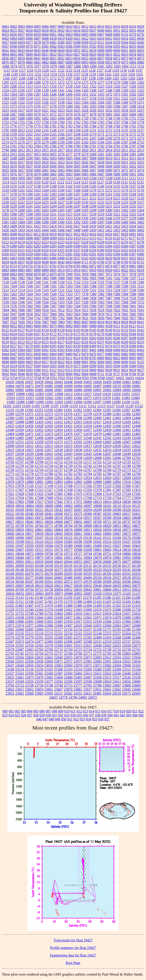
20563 (59, 582)
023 (5, 715)
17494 (97, 494)
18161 (10, 510)
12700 (127, 458)
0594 (109, 46)
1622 (53, 110)
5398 (109, 222)
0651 (77, 50)
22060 (107, 626)
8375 (117, 346)
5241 (29, 206)
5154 (109, 186)
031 (55, 715)
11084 (135, 398)
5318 (93, 214)
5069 (109, 170)
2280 (53, 142)
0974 (117, 62)
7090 (77, 278)
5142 (69, 186)
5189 (93, 194)
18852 (29, 530)
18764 (39, 526)
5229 (77, 202)
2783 (29, 146)
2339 (61, 142)
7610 (45, 310)
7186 (93, 286)
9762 (62, 378)
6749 (125, 262)
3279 (85, 154)
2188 (61, 138)
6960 (6, 274)
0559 (117, 42)
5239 (13, 206)
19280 (68, 542)
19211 (29, 542)
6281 (21, 246)
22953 (20, 662)
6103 (77, 238)
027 (30, 715)
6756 (37, 266)
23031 (127, 662)
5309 (37, 214)
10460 (117, 382)
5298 (93, 210)
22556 (29, 646)
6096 (30, 238)
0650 (69, 50)
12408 (20, 422)
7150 (61, 282)
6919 (101, 270)
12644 (78, 454)
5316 (77, 214)
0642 (13, 50)
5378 (133, 218)
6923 (133, 270)
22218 (39, 634)
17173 (78, 486)
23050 (29, 665)
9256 (21, 366)
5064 (69, 170)
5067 (93, 170)
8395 (77, 350)
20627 (68, 586)
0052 (125, 31)
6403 (13, 258)
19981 (117, 558)
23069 (68, 665)
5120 (45, 182)
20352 (127, 574)
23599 (88, 681)
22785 (107, 654)
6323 (29, 250)
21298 (136, 598)
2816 (53, 150)
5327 (21, 218)
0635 (133, 46)
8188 (6, 338)
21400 (87, 602)
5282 (37, 210)
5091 (133, 174)
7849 (117, 318)
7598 (109, 306)
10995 (127, 390)
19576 (59, 550)
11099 (116, 402)
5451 (101, 230)
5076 (13, 174)
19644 (20, 554)
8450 (21, 354)
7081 (13, 278)
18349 (39, 514)
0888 (69, 62)
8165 (21, 334)
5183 (53, 194)
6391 (93, 254)
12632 (97, 450)
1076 (30, 66)
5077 (21, 174)
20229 (117, 570)
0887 (61, 62)
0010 (69, 27)
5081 (53, 174)
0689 (109, 50)
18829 (10, 530)
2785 (45, 146)
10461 (127, 382)
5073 (133, 170)
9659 (61, 374)
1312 (21, 86)
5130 (116, 182)
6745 (93, 262)
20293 (68, 574)
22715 (59, 650)
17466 (68, 494)
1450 (77, 94)
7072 (109, 274)
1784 (77, 126)
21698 (127, 610)
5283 (45, 210)
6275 (117, 242)
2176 (141, 134)
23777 (78, 685)
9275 (77, 366)
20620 (49, 586)
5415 (61, 226)
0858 (109, 58)
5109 (117, 178)
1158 (85, 74)
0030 (45, 31)
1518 (93, 98)
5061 (45, 170)
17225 (107, 486)
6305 (117, 246)
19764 (117, 554)
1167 (14, 78)
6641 (53, 262)
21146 (39, 598)
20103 (29, 566)
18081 (59, 506)
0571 (37, 46)
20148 (20, 570)
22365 (68, 638)
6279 (6, 246)
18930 (107, 530)
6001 (133, 230)
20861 (97, 590)
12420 (126, 422)
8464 (53, 354)
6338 (85, 250)
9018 (53, 362)
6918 (93, 270)
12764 (78, 470)
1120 (45, 70)
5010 (109, 158)
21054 (107, 594)
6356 (6, 254)
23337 (10, 673)
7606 (21, 310)
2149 (77, 130)
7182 (61, 286)
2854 (109, 150)
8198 (61, 338)
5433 (21, 230)
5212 (93, 198)
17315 (39, 490)
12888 (97, 482)
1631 (101, 110)
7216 (37, 290)
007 (48, 711)
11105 (36, 406)
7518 (133, 298)
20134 (97, 566)
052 (76, 719)
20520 (97, 578)
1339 (45, 90)
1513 (53, 98)
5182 (45, 194)
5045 (77, 166)
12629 (68, 450)
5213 (101, 198)
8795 (93, 358)
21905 (59, 622)
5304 (141, 210)
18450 (10, 518)
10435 (10, 382)
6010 (21, 234)
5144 (85, 186)
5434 (29, 230)
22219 (49, 634)
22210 (20, 634)
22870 (78, 658)
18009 (88, 502)
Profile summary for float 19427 (73, 948)
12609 (10, 446)
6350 (109, 250)
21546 (29, 610)
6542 (85, 258)
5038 (37, 166)
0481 (53, 42)
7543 (13, 302)
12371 (29, 414)
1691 (37, 118)
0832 (117, 54)
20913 (127, 590)
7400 (141, 294)
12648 (117, 454)
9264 (45, 366)
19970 (97, 558)
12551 (20, 442)
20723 (39, 590)
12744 (97, 466)
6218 (13, 242)
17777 (127, 498)
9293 (109, 366)
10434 (139, 378)
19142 (97, 538)
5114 (6, 182)
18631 (20, 522)
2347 (125, 142)
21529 (10, 610)
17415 (136, 490)
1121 (53, 70)
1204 (140, 78)
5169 (85, 190)
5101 (53, 178)
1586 (117, 106)
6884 (13, 270)
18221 (39, 510)
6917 (85, 270)
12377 (78, 414)
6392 (101, 254)
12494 (49, 438)
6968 (29, 274)
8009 (93, 322)
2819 (77, 150)
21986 (49, 626)
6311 (21, 250)
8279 (29, 346)
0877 (13, 62)
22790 (117, 654)
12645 (88, 454)
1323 (101, 86)
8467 (61, 354)
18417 (127, 514)
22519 (107, 642)
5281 (29, 210)
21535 (20, 610)
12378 (88, 414)
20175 (59, 570)
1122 (61, 70)
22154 (78, 630)
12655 (49, 458)
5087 (101, 174)
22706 (49, 650)
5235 (125, 202)
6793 (61, 266)
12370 (20, 414)
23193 (68, 669)
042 (123, 715)
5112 (133, 178)
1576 (37, 106)
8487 (13, 358)
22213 (29, 634)
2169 (85, 134)
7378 (85, 294)
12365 (107, 410)
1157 (77, 74)
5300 (109, 210)
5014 (140, 158)
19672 (29, 554)
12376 (68, 414)
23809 (136, 685)
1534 (29, 102)
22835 (39, 658)
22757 (59, 654)
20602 (136, 582)
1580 (69, 106)
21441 (136, 602)
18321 (136, 510)
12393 (59, 418)
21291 (116, 598)
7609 (37, 310)
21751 (10, 614)
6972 (45, 274)
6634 (6, 262)
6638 (29, 262)
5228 (69, 202)
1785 (85, 126)
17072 (10, 486)
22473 (20, 642)
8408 (109, 350)
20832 (68, 590)
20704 (29, 590)
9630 (109, 370)
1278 (109, 82)
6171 (124, 238)
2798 (141, 146)
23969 (29, 693)
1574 (21, 106)
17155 (59, 486)
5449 (85, 230)
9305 (29, 370)
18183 (29, 510)
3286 (141, 154)
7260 (141, 290)
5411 (29, 226)
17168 (68, 486)
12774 (136, 470)
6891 (53, 270)
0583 (61, 46)
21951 (117, 622)
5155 (117, 186)
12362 (78, 410)
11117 (110, 406)
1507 (13, 98)
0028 (29, 31)
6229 (93, 242)
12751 (20, 470)
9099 (125, 362)
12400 (97, 418)
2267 (93, 138)
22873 (88, 658)
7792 (61, 318)
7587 (53, 306)
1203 (132, 78)
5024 (69, 162)
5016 (13, 162)
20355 (136, 574)
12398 (88, 418)
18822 (127, 526)
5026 (85, 162)
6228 (85, 242)
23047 (10, 665)
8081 (61, 326)
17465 (59, 494)
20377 (29, 578)
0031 (53, 31)
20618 (29, 586)
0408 (45, 38)
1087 (69, 66)
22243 (88, 634)
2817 (61, 150)
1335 (13, 90)
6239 (101, 242)
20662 (127, 586)
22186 (126, 630)
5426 (6, 230)
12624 (20, 450)
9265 (53, 366)
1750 (125, 118)
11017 (88, 394)
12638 (20, 454)
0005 (37, 27)
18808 (88, 526)
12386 (29, 418)
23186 (59, 669)
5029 (109, 162)
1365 (21, 94)
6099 (53, 238)
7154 (93, 282)
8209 (141, 338)
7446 (85, 298)
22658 (127, 646)
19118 (58, 538)
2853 (101, 150)
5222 (21, 202)
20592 (117, 582)
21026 (97, 594)
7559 (93, 302)
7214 (21, 290)
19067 (117, 534)
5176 (141, 190)
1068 (6, 66)
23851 (20, 689)
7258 (133, 290)
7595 (85, 306)
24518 (117, 693)
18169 (20, 510)
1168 (22, 78)
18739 (136, 522)
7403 (6, 298)
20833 (78, 590)
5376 (117, 218)
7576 (13, 306)
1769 (133, 122)
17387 (117, 490)
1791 (133, 126)
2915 (13, 154)
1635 (133, 110)
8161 (133, 330)
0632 (125, 46)
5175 (133, 190)
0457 (6, 42)
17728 (107, 498)
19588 (78, 550)
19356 (29, 546)
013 (85, 711)
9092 (93, 362)
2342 (85, 142)
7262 (13, 294)
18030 (127, 502)
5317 (85, 214)
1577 (45, 106)
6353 (125, 250)
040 (110, 715)
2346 (117, 142)
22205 (10, 634)
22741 (136, 650)
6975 (53, 274)
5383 (13, 222)
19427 (117, 546)
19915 (68, 558)
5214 (109, 198)
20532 (136, 578)
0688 (101, 50)
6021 (69, 234)
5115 (13, 182)
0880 (29, 62)
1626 (85, 110)
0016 (117, 27)
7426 (61, 298)
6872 (93, 266)
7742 (37, 318)
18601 (127, 518)
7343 (37, 294)
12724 (117, 462)
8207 (125, 338)
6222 (37, 242)
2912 (133, 150)
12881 (39, 482)
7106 (125, 278)
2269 (109, 138)
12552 (29, 442)
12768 (97, 470)
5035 (13, 166)
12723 (107, 462)
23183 (49, 669)
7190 (125, 286)
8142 (69, 330)
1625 (77, 110)
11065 (68, 398)
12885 (78, 482)
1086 (61, 66)
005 (36, 711)
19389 (68, 546)
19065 (97, 534)
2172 (109, 134)
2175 (133, 134)
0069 (117, 35)
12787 (117, 474)
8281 (37, 346)
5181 (37, 194)
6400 (141, 254)
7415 (37, 298)
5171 (101, 190)
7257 (125, 290)
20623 (59, 586)
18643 (29, 522)
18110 (117, 506)
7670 (101, 314)
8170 (45, 334)
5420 (101, 226)
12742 (88, 466)
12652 (20, 458)
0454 (125, 38)
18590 (107, 518)
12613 (49, 446)
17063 (136, 482)
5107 (101, 178)
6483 (29, 258)
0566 (140, 42)
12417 (97, 422)
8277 (21, 346)
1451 (85, 94)
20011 (29, 562)
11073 (87, 398)
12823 (78, 478)
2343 (93, 142)
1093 (117, 66)
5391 (69, 222)
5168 (77, 190)
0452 (109, 38)
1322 (93, 86)
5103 (69, 178)
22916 (117, 658)
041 (116, 715)
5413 (45, 226)
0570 (29, 46)
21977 (29, 626)
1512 (45, 98)
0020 (140, 27)
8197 (53, 338)
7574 (6, 306)
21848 (59, 618)
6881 (133, 266)
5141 (61, 186)
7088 (61, 278)
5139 (45, 186)
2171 (101, 134)
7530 (141, 298)
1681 (109, 114)
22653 (117, 646)
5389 (53, 222)
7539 (6, 302)
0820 (37, 54)
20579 (88, 582)
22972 (68, 662)
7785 (53, 318)
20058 (97, 562)
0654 (93, 50)
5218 (140, 198)
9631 (117, 370)
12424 (20, 426)
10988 (68, 390)
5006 (77, 158)
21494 (88, 606)
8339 (77, 346)
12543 (117, 438)
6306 (125, 246)
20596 (127, 582)
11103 (17, 406)
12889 (107, 482)
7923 (13, 322)
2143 (29, 130)
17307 (20, 490)
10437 (29, 382)
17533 (117, 494)
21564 (39, 610)
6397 (133, 254)
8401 (93, 350)
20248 (10, 574)
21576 (49, 610)
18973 (127, 530)
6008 (13, 234)
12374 (59, 414)
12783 (78, 474)
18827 (136, 526)
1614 (141, 106)
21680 (117, 610)
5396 (93, 222)
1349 (117, 90)
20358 (10, 578)
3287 (6, 158)
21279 (87, 598)
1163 (124, 74)
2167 (69, 134)
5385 (29, 222)
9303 (13, 370)
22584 (59, 646)
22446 (136, 638)
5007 (85, 158)
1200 (108, 78)
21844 (39, 618)
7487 (109, 298)
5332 (61, 218)
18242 (59, 510)
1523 (133, 98)
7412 (29, 298)
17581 (29, 498)
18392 (107, 514)
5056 (13, 170)
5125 (85, 182)
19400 (78, 546)
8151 (117, 330)
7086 (53, 278)
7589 (61, 306)
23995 (49, 693)
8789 (85, 358)
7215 (29, 290)
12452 (39, 430)
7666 (85, 314)
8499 (45, 358)
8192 (21, 338)
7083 (29, 278)
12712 (58, 462)
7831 (85, 318)
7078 (133, 274)
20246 (136, 570)
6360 (37, 254)
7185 (85, 286)
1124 (77, 70)
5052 (133, 166)
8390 (37, 350)
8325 (69, 346)
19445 (10, 550)
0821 (45, 54)
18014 (107, 502)
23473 (29, 677)
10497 (97, 386)
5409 (13, 226)
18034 (136, 502)
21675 (107, 610)
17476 (88, 494)
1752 (141, 118)
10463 (136, 382)
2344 (101, 142)
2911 (125, 150)
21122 (10, 598)
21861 (78, 618)
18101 (107, 506)
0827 (77, 54)
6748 (117, 262)
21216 (58, 598)
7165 (21, 286)
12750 (10, 470)
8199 (69, 338)
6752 (6, 266)
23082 (107, 665)
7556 (69, 302)
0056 (13, 35)
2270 (117, 138)
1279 (117, 82)
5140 (53, 186)
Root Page (73, 963)
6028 (125, 234)
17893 (20, 502)
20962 (39, 594)
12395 (68, 418)
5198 (21, 198)
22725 (97, 650)
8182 (117, 334)
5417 (77, 226)
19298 (87, 542)
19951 (78, 558)
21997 (68, 626)
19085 (10, 538)
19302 (97, 542)
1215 (13, 82)
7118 (5, 282)
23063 (59, 665)
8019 (109, 322)
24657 (54, 697)
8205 (109, 338)
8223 (77, 342)
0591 (85, 46)
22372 (78, 638)
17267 (136, 486)
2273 (141, 138)
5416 (69, 226)
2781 (13, 146)
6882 (141, 266)
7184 (77, 286)
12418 (107, 422)
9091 (85, 362)
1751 (133, 118)
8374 (109, 346)
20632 (88, 586)
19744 (88, 554)
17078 (20, 486)
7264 (29, 294)
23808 (127, 685)
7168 (45, 286)
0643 (21, 50)
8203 (93, 338)
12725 (126, 462)
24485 (97, 693)
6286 (61, 246)
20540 (20, 582)
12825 (97, 478)
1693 (53, 118)
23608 (97, 681)
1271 (53, 82)
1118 (30, 70)
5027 (93, 162)
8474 (85, 354)
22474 (29, 642)
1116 (14, 70)
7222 (69, 290)
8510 (61, 358)
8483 (133, 354)
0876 (6, 62)
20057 (87, 562)
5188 (85, 194)
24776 (63, 697)
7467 (101, 298)
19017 (29, 534)
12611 (29, 446)
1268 (37, 82)
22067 (127, 626)
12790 (136, 474)
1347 (101, 90)
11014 (78, 394)
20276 (49, 574)
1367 (37, 94)
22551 (136, 642)
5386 (37, 222)
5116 (21, 182)
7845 (109, 318)
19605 (107, 550)
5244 (53, 206)
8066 (37, 326)
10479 (39, 386)
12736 (59, 466)
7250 (85, 290)
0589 (77, 46)
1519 (101, 98)
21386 (78, 602)
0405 (21, 38)
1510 (29, 98)
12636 (136, 450)
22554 (10, 646)
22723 (78, 650)
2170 (93, 134)
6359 (29, 254)
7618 (93, 310)
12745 (107, 466)
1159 (92, 74)
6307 (133, 246)
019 (122, 711)
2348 (133, 142)
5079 (37, 174)
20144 (10, 570)
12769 (107, 470)
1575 (29, 106)
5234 (117, 202)
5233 (109, 202)
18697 (88, 522)
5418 (85, 226)
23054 (39, 665)
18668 (59, 522)
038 (98, 715)
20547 (29, 582)
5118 (29, 182)
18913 (88, 530)
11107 (55, 406)
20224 (107, 570)
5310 (45, 214)
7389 (117, 294)
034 (73, 715)
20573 (78, 582)
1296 (13, 86)
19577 (68, 550)
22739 (127, 650)
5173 (117, 190)
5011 (117, 158)
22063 (117, 626)
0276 (140, 35)
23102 (136, 665)
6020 (61, 234)
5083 (69, 174)
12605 (107, 442)
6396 (125, 254)
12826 (107, 478)
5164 (45, 190)
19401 (88, 546)
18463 (29, 518)
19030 (49, 534)
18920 (97, 530)
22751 (29, 654)
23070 (78, 665)
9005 (29, 362)
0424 (101, 38)
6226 (69, 242)
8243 (109, 342)
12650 (136, 454)
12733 (39, 466)
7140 (37, 282)
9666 (85, 374)
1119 (38, 70)
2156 (133, 130)
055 (95, 719)
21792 (49, 614)
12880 (29, 482)
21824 (117, 614)
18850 (20, 530)
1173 (61, 78)
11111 (83, 406)
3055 (53, 154)
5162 (29, 190)
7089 (69, 278)
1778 (29, 126)
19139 (87, 538)
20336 (107, 574)
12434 (88, 426)
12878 (10, 482)
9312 (53, 370)
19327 (126, 542)
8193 (29, 338)
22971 (59, 662)
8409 (117, 350)
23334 (136, 669)
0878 (21, 62)
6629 (109, 258)
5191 (109, 194)
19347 (20, 546)
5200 (37, 198)
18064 (29, 506)
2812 (21, 150)
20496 (88, 578)
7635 (133, 310)
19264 (58, 542)
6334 (53, 250)
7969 (53, 322)
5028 (101, 162)
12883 (59, 482)
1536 (45, 102)
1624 (69, 110)
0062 (61, 35)
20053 (78, 562)
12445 (107, 426)
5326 (13, 218)
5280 (21, 210)
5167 (69, 190)
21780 (39, 614)
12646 (97, 454)
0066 (93, 35)
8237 (101, 342)
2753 (141, 142)
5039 (45, 166)
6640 (45, 262)
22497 (78, 642)
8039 (133, 322)
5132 (132, 182)
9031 (69, 362)
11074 (97, 398)
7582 (29, 306)
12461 (127, 430)
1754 (13, 122)
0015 (109, 27)
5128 (108, 182)
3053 (37, 154)
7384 (109, 294)
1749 (117, 118)
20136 (117, 566)
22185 (117, 630)
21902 (49, 622)
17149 (49, 486)
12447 (127, 426)
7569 (133, 302)
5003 (53, 158)
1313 (29, 86)
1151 (30, 74)
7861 (141, 318)
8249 (125, 342)
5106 (93, 178)
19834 (136, 554)
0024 (6, 31)
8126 (13, 330)
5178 (13, 194)
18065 (39, 506)
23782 (88, 685)
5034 (6, 166)
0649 (61, 50)
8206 (117, 338)
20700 (20, 590)
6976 (61, 274)
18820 (107, 526)
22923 (127, 658)
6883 (6, 270)
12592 (78, 442)
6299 (69, 246)
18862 (49, 530)
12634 (117, 450)
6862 (85, 266)
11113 (101, 406)
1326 (117, 86)
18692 (78, 522)
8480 (109, 354)
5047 (93, 166)
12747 (117, 466)
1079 (53, 66)
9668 (93, 374)
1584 (101, 106)
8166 (29, 334)
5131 (124, 182)
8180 (109, 334)
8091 (101, 326)
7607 (29, 310)
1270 (45, 82)
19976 (107, 558)
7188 (109, 286)
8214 (37, 342)
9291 (101, 366)
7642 (6, 314)
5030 (117, 162)
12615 (68, 446)
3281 (101, 154)
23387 (59, 673)
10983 (20, 390)
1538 (61, 102)
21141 (20, 598)
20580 (97, 582)
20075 (117, 562)
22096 (39, 630)
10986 (49, 390)
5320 (109, 214)
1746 (93, 118)
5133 (140, 182)
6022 (77, 234)
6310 (13, 250)
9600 (93, 370)
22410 (107, 638)
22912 (107, 658)
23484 (59, 677)
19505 (29, 550)
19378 (59, 546)
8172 (53, 334)
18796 (78, 526)
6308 (141, 246)
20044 (68, 562)
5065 (77, 170)
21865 (88, 618)
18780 (59, 526)
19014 (20, 534)
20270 (29, 574)
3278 (77, 154)
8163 (6, 334)
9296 (125, 366)
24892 (83, 697)
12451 (29, 430)
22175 (107, 630)
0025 (13, 31)
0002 (13, 27)
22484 (49, 642)
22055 (97, 626)
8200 (77, 338)
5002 (45, 158)
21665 (78, 610)
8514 (77, 358)
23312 (127, 669)
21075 (117, 594)
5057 (21, 170)
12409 (29, 422)
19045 (59, 534)
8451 (29, 354)
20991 (78, 594)
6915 (69, 270)
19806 (127, 554)
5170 (93, 190)
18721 (107, 522)
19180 (136, 538)
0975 (125, 62)
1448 (61, 94)
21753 (20, 614)
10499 (107, 386)
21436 (126, 602)
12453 (49, 430)
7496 (117, 298)
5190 (101, 194)
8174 (69, 334)
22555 (20, 646)
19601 (97, 550)
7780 (45, 318)
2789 (77, 146)
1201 (116, 78)
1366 (29, 94)
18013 (97, 502)
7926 (21, 322)
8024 (117, 322)
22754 (39, 654)
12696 (117, 458)
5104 (77, 178)
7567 (117, 302)
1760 (61, 122)
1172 (53, 78)
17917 (39, 502)
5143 (77, 186)
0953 (109, 62)
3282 (109, 154)
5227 (61, 202)
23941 (107, 689)
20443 (49, 578)
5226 (53, 202)
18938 (117, 530)
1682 (117, 114)
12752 (29, 470)
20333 (97, 574)
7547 (29, 302)
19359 (39, 546)
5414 (53, 226)
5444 (45, 230)
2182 (37, 138)
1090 (93, 66)
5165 (53, 190)
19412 (107, 546)
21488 (68, 606)
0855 (85, 58)
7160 (140, 282)
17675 (78, 498)
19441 (127, 546)
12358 (48, 410)
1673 (61, 114)
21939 (97, 622)
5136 (21, 186)
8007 (85, 322)
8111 (117, 326)
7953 (29, 322)
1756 (29, 122)
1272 (61, 82)
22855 (68, 658)
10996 (136, 390)
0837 (13, 58)
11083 (126, 398)
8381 (141, 346)
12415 (78, 422)
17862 (10, 502)
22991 (107, 662)
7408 (21, 298)
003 (24, 711)
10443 (59, 382)
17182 (88, 486)
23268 (88, 669)
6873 (101, 266)
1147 (139, 70)
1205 (6, 82)
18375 (78, 514)
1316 (53, 86)
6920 (109, 270)
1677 (85, 114)
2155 (125, 130)
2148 (69, 130)
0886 (53, 62)
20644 (107, 586)
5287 (69, 210)
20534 (10, 582)
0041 (109, 31)
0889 (77, 62)
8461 (45, 354)
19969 (88, 558)
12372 (39, 414)
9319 (85, 370)
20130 (78, 566)
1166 (6, 78)
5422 (117, 226)
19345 (10, 546)
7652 (37, 314)
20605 (20, 586)
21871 (97, 618)
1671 (45, 114)
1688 (21, 118)
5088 (109, 174)
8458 (37, 354)
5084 (77, 174)
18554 (78, 518)
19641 (10, 554)
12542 (107, 438)
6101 (61, 238)
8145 (93, 330)
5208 (61, 198)
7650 (29, 314)
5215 (117, 198)
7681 (125, 314)
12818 (29, 478)
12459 (107, 430)
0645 (37, 50)
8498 (37, 358)
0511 (101, 42)
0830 (101, 54)
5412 (37, 226)
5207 (53, 198)
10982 (10, 390)
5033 (141, 162)
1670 (37, 114)
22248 (97, 634)
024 (11, 715)
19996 (136, 558)
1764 (93, 122)
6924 (141, 270)
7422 (45, 298)
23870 (68, 689)
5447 (69, 230)
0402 (6, 38)
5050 (117, 166)
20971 (59, 594)
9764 (78, 378)
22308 (59, 638)
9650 (29, 374)
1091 (101, 66)
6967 (21, 274)
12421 (136, 422)
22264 (127, 634)
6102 (69, 238)
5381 (6, 222)
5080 (45, 174)
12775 (10, 474)
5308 (29, 214)
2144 (37, 130)
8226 (85, 342)
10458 (107, 382)
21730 (136, 610)
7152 (77, 282)
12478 (88, 434)
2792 (101, 146)
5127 (100, 182)
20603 (10, 586)
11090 (39, 402)
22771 (88, 654)
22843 (49, 658)
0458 (13, 42)
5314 (61, 214)
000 (5, 711)
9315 (69, 370)
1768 (125, 122)
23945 (127, 689)
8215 (45, 342)
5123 (69, 182)
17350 (88, 490)
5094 (14, 178)
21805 (68, 614)
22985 (97, 662)
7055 (77, 274)
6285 (53, 246)
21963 (136, 622)
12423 (10, 426)
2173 (117, 134)
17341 (78, 490)
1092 (109, 66)
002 (17, 711)
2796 (125, 146)
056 (101, 719)
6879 (125, 266)
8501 (53, 358)
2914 (6, 154)
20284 (59, 574)
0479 (45, 42)
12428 (39, 426)
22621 (88, 646)
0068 (109, 35)
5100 (46, 178)
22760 (68, 654)
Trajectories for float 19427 (73, 940)
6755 (29, 266)
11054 (11, 398)
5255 (133, 206)
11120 (129, 406)
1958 (13, 130)
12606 (117, 442)
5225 (45, 202)
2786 (53, 146)
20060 (107, 562)
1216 (21, 82)
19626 (136, 550)
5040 (53, 166)
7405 (13, 298)
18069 (49, 506)
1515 (69, 98)
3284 (125, 154)
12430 (59, 426)
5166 (61, 190)
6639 (37, 262)
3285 (133, 154)
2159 (13, 134)
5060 (37, 170)
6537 (77, 258)
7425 (53, 298)
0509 (85, 42)
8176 (85, 334)
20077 (126, 562)
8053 (21, 326)
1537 (53, 102)
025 (17, 715)
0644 (29, 50)
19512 (39, 550)
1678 (93, 114)
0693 (141, 50)
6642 (61, 262)
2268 (101, 138)
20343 (117, 574)
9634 (133, 370)
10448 (68, 382)
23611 (117, 681)
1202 (124, 78)
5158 (141, 186)
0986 (141, 62)
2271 (125, 138)
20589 (107, 582)
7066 (93, 274)
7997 (69, 322)
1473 (117, 94)
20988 (68, 594)
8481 (117, 354)
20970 (49, 594)
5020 (45, 162)
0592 (93, 46)
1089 (85, 66)
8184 (133, 334)
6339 (93, 250)
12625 (29, 450)
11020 (116, 394)
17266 (127, 486)
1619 (37, 110)
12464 (10, 434)
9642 (6, 374)
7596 (93, 306)
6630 (117, 258)
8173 (61, 334)
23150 (39, 669)
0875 (141, 58)
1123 (69, 70)
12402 (117, 418)
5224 (37, 202)
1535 (37, 102)
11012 (68, 394)
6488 (61, 258)
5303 (133, 210)
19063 (88, 534)
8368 (85, 346)
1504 (6, 98)
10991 (97, 390)
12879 (20, 482)
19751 (107, 554)
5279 (13, 210)
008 (55, 711)
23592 (59, 681)
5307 (21, 214)
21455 (10, 606)
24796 (73, 697)
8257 (13, 346)
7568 (125, 302)
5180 (29, 194)
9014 (37, 362)
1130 (123, 70)
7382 (101, 294)
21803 (59, 614)
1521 (117, 98)
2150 (85, 130)
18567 (97, 518)
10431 (120, 378)
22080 (136, 626)
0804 (6, 54)
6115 (93, 238)
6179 (140, 238)
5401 (133, 222)
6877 (117, 266)
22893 (97, 658)
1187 (69, 78)
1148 (7, 74)
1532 (21, 102)
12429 (49, 426)
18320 (127, 510)
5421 (109, 226)
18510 (59, 518)
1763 (85, 122)
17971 (68, 502)
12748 (127, 466)
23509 (97, 677)
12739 (68, 466)
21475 (39, 606)
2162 (29, 134)
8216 (53, 342)
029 (42, 715)
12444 (97, 426)
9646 (21, 374)
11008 (59, 394)
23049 (20, 665)
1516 (77, 98)
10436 (20, 382)
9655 (45, 374)
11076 (107, 398)
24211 (58, 693)
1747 (101, 118)
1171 (45, 78)
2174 (125, 134)
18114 (126, 506)
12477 (78, 434)
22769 (78, 654)
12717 (87, 462)
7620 (109, 310)
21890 (20, 622)
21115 (136, 594)
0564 (125, 42)
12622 (136, 446)
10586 (127, 386)
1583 (93, 106)
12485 (20, 438)
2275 (13, 142)
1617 (21, 110)
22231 (59, 634)
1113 (133, 66)
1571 (141, 102)
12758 (68, 470)
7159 (133, 282)
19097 (29, 538)
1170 (37, 78)
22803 (127, 654)
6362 (53, 254)
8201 (85, 338)
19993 (127, 558)
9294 (117, 366)
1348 (109, 90)
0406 (29, 38)
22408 (97, 638)
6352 (117, 250)
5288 (77, 210)
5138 (37, 186)
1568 (117, 102)
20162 (39, 570)
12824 (88, 478)
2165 (53, 134)
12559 (49, 442)
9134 (6, 366)
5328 (29, 218)
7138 (21, 282)
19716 (59, 554)
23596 (68, 681)
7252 (101, 290)
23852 (29, 689)
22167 (87, 630)
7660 (53, 314)
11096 (88, 402)
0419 (61, 38)
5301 (117, 210)
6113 (85, 238)
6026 (109, 234)
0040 (101, 31)
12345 (29, 410)
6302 (93, 246)
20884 (107, 590)
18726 (117, 522)
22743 (10, 654)
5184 (61, 194)
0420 (69, 38)
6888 (37, 270)
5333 (69, 218)
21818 (107, 614)
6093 (6, 238)
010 (67, 711)
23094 (117, 665)
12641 (49, 454)
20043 (58, 562)
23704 (10, 685)
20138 (136, 566)
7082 (21, 278)
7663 (69, 314)
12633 (107, 450)
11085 (11, 402)
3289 (21, 158)
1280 (125, 82)
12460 (117, 430)
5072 (125, 170)
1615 (6, 110)
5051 (125, 166)
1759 (53, 122)
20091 (10, 566)
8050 (6, 326)
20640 (97, 586)
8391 (45, 350)
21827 (126, 614)
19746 (97, 554)
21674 (97, 610)
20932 (20, 594)
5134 (6, 186)
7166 (29, 286)
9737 (117, 374)
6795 (77, 266)
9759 (46, 378)
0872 (117, 58)
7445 (77, 298)
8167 (37, 334)
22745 (20, 654)
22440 (127, 638)
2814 (37, 150)
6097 (38, 238)
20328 (78, 574)
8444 (6, 354)
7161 (6, 286)
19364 (49, 546)
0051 (117, 31)
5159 (6, 190)
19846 (20, 558)
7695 (141, 314)
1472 (109, 94)
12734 (49, 466)
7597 (101, 306)
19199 (20, 542)
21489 (78, 606)
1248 (29, 82)
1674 (69, 114)
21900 (39, 622)
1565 (93, 102)
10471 (29, 386)
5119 (37, 182)
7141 (45, 282)
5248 (85, 206)
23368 (49, 673)
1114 (141, 66)
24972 (93, 697)
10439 (39, 382)
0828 (85, 54)
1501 (125, 94)
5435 (37, 230)
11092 (59, 402)
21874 (107, 618)
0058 (29, 35)
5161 (21, 190)
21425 (107, 602)
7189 (117, 286)
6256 (109, 242)
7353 (69, 294)
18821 (117, 526)
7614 (77, 310)
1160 (100, 74)
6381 (69, 254)
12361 (68, 410)
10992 (107, 390)
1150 (22, 74)
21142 (29, 598)
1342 (69, 90)
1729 (85, 118)
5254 (125, 206)
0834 (133, 54)
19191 (10, 542)
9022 (61, 362)
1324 (109, 86)
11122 (139, 406)
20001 (10, 562)
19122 (68, 538)
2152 (101, 130)
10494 (78, 386)
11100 (126, 402)
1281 (133, 82)
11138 (20, 410)
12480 (107, 434)
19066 (107, 534)
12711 (49, 462)
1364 (13, 94)
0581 (45, 46)
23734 (39, 685)
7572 (141, 302)
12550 (10, 442)
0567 (6, 46)
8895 (133, 358)
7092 (85, 278)
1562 (69, 102)
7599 (117, 306)
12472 (39, 434)
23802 (107, 685)
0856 (93, 58)
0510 (93, 42)
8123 (140, 326)
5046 (85, 166)
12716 (78, 462)
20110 (58, 566)
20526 (107, 578)
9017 (45, 362)
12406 (136, 418)
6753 (13, 266)
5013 (133, 158)
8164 (13, 334)
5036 (21, 166)
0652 (85, 50)
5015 (6, 162)
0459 (21, 42)
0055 (6, 35)
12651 (10, 458)
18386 (88, 514)
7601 (133, 306)
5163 (37, 190)
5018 (29, 162)
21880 (127, 618)
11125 (10, 410)
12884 (68, 482)
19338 (136, 542)
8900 (21, 362)
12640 (39, 454)
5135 (13, 186)
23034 (136, 662)
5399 (117, 222)
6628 (101, 258)
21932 (88, 622)
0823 (61, 54)
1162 (116, 74)
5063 (61, 170)
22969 (49, 662)
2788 (69, 146)
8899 (13, 362)
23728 (29, 685)
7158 (125, 282)
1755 (21, 122)
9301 (141, 366)
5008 (93, 158)
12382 (127, 414)
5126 (93, 182)
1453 (101, 94)
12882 (49, 482)
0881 (37, 62)
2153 (109, 130)
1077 (38, 66)
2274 (6, 142)
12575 (68, 442)
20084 (136, 562)
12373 (49, 414)
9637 (140, 370)
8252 (133, 342)
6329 (45, 250)
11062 (49, 398)
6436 (21, 258)
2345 (109, 142)
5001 (37, 158)
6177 (132, 238)
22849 (59, 658)
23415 (97, 673)
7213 (13, 290)
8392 (53, 350)
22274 (10, 638)
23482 (49, 677)
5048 (101, 166)
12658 (78, 458)
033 (67, 715)
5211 (85, 198)
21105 (126, 594)
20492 (78, 578)
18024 (117, 502)
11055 (20, 398)
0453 (117, 38)
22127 (58, 630)
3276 (61, 154)
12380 (107, 414)
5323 (133, 214)
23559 (39, 681)
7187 (101, 286)
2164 (45, 134)
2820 (85, 150)
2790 (85, 146)
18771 (49, 526)
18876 (68, 530)
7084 (37, 278)
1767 (117, 122)
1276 (93, 82)
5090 (125, 174)
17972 (78, 502)
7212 (6, 290)
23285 (107, 669)
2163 (37, 134)
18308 (117, 510)
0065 (85, 35)
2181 (29, 138)
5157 (133, 186)
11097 (97, 402)
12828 (127, 478)
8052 (13, 326)
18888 (78, 530)
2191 (85, 138)
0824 (69, 54)
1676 (77, 114)
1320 (77, 86)
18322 (10, 514)
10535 (117, 386)
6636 (13, 262)
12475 (59, 434)
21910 (68, 622)
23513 (107, 677)
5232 (101, 202)
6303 (101, 246)
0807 (21, 54)
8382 (6, 350)
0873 (125, 58)
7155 (101, 282)
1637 (141, 110)
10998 (20, 394)
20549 (39, 582)
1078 (46, 66)
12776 (20, 474)
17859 (136, 498)
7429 (69, 298)
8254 (6, 346)
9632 (125, 370)
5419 (93, 226)
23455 (10, 677)
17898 (29, 502)
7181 (53, 286)
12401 (107, 418)
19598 (88, 550)
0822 (53, 54)
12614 (58, 446)
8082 (69, 326)
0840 (29, 58)
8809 (101, 358)
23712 (20, 685)
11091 (49, 402)
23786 (97, 685)
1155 (61, 74)
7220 (53, 290)
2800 (13, 150)
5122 (61, 182)
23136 (29, 669)
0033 (69, 31)
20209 (88, 570)
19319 (117, 542)
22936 (10, 662)
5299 (101, 210)
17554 (20, 498)
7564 (109, 302)
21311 (20, 602)
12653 (29, 458)
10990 (88, 390)
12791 (10, 478)
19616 (127, 550)
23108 (10, 669)
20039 (39, 562)
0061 (53, 35)
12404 (127, 418)
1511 (37, 98)
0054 (141, 31)
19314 (107, 542)
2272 (133, 138)
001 (11, 711)
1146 (131, 70)
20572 (68, 582)
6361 (45, 254)
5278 (6, 210)
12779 (39, 474)
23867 (59, 689)
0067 (101, 35)
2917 (29, 154)
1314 (37, 86)
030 (48, 715)
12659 (88, 458)
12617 (87, 446)
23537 (10, 681)
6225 (61, 242)
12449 (10, 430)
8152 (125, 330)
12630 (78, 450)
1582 (85, 106)
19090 (20, 538)
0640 (141, 46)
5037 (29, 166)
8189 (13, 338)
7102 (117, 278)
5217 (133, 198)
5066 (85, 170)
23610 (107, 681)
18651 (39, 522)
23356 (29, 673)
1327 (125, 86)
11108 (64, 406)
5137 (29, 186)
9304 (21, 370)
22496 (68, 642)
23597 (78, 681)
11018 (97, 394)
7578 (21, 306)
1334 (6, 90)
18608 (136, 518)
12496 (59, 438)
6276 (125, 242)
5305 (6, 214)
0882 (45, 62)
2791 (93, 146)
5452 (109, 230)
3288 (13, 158)
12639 (29, 454)
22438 (117, 638)
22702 (39, 650)
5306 (13, 214)
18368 (59, 514)
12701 (136, 458)
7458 (93, 298)
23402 (78, 673)
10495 (88, 386)
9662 (77, 374)
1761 (69, 122)
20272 (39, 574)
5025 (77, 162)
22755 (49, 654)
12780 (49, 474)
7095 (93, 278)
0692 (133, 50)
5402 (141, 222)
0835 (141, 54)
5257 (141, 206)
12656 (59, 458)
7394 (125, 294)
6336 (69, 250)
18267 (68, 510)
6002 (141, 230)
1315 (45, 86)
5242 (37, 206)
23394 (68, 673)
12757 (59, 470)
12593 (88, 442)
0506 (61, 42)
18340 (29, 514)
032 (61, 715)
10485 (49, 386)
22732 (117, 650)
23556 (29, 681)
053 (82, 719)
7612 (61, 310)
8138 (53, 330)
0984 (133, 62)
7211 (141, 286)
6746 (101, 262)
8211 (13, 342)
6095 (22, 238)
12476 (68, 434)
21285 (97, 598)
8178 (93, 334)
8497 (29, 358)
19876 (49, 558)
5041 (61, 166)
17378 (97, 490)
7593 (69, 306)
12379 (97, 414)
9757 (30, 378)
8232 (93, 342)
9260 (37, 366)
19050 (68, 534)
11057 (30, 398)
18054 (20, 506)
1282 (141, 82)
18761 (29, 526)
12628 (59, 450)
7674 (117, 314)
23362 (39, 673)
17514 (107, 494)
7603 (141, 306)
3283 (117, 154)
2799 (6, 150)
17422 (10, 494)
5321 (117, 214)
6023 (85, 234)
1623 (61, 110)
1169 (30, 78)
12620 (117, 446)
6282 (29, 246)
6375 (61, 254)
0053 (133, 31)
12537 (78, 438)
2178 (6, 138)
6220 (29, 242)
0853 (69, 58)
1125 (84, 70)
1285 (6, 86)
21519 (127, 606)
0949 (101, 62)
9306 (37, 370)
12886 (88, 482)
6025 (101, 234)
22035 (78, 626)
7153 (85, 282)
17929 (49, 502)
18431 (136, 514)
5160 (13, 190)
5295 (85, 210)
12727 (136, 462)
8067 (45, 326)
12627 (49, 450)
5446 (61, 230)
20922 (136, 590)
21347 (39, 602)
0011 (77, 27)
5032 (133, 162)
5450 (93, 230)
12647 (107, 454)
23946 (136, 689)
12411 (49, 422)
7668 (93, 314)
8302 (61, 346)
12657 (68, 458)
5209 (69, 198)
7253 (109, 290)
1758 (45, 122)
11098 (107, 402)
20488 (68, 578)
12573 (59, 442)
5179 (21, 194)
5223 (29, 202)
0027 (21, 31)
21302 (10, 602)
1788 (109, 126)
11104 (26, 406)
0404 (13, 38)
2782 (21, 146)
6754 (21, 266)
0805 (13, 54)
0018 (125, 27)
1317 (61, 86)
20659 (117, 586)
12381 (117, 414)
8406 (101, 350)
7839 (101, 318)
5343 (93, 218)
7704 (29, 318)
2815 (45, 150)
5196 (6, 198)
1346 (93, 90)
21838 (20, 618)
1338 (37, 90)
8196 (45, 338)
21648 (59, 610)
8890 (125, 358)
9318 (77, 370)
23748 (49, 685)
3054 (45, 154)
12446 (117, 426)
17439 (49, 494)
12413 (68, 422)
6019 (53, 234)
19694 (39, 554)
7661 (61, 314)
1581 (77, 106)
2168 (77, 134)
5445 (53, 230)
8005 (77, 322)
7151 (69, 282)
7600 (125, 306)
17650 (68, 498)
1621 (45, 110)
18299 (97, 510)
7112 (141, 278)
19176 (126, 538)
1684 (133, 114)
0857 (101, 58)
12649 (127, 454)
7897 (6, 322)
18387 (97, 514)
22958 (39, 662)
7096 (101, 278)
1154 (53, 74)
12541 (97, 438)
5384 (21, 222)
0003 (21, 27)
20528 (127, 578)
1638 (6, 114)
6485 (45, 258)
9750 (140, 374)
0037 (93, 31)
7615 (85, 310)
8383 (13, 350)
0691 (125, 50)
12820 (49, 478)
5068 (101, 170)
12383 (136, 414)
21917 (78, 622)
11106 (45, 406)
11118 (120, 406)
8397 (85, 350)
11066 (78, 398)
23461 (20, 677)
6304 (109, 246)
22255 (107, 634)
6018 (45, 234)
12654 (39, 458)
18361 (49, 514)
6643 (69, 262)
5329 (37, 218)
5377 (125, 218)
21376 (58, 602)
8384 (21, 350)
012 (79, 711)
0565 (133, 42)
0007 (53, 27)
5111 (125, 178)
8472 (77, 354)
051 (70, 719)
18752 (10, 526)
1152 (38, 74)
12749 (136, 466)
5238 (6, 206)
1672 (53, 114)
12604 (97, 442)
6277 (133, 242)
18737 (127, 522)
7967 (45, 322)
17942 (59, 502)
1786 (93, 126)
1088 (77, 66)
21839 (29, 618)
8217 (61, 342)
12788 (127, 474)
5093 (6, 178)
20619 (39, 586)
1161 (108, 74)
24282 (68, 693)
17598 (39, 498)
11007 (49, 394)
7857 (133, 318)
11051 (126, 394)
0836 (6, 58)
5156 (125, 186)
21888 (10, 622)
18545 (68, 518)
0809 (29, 54)
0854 (77, 58)
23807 (117, 685)
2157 (141, 130)
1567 (109, 102)
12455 (68, 430)
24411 (88, 693)
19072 (127, 534)
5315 (69, 214)
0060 (45, 35)
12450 (20, 430)
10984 (29, 390)
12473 (49, 434)
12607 (127, 442)
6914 (61, 270)
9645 (13, 374)
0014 (101, 27)
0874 (133, 58)
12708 (29, 462)
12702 (10, 462)
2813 (29, 150)
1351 (133, 90)
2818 (69, 150)
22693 (29, 650)
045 (141, 715)
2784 (37, 146)
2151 (93, 130)
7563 (101, 302)
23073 (97, 665)
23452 (136, 673)
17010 (127, 482)
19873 (29, 558)
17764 (117, 498)
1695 (69, 118)
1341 (61, 90)
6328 (37, 250)
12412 (58, 422)
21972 (10, 626)
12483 (136, 434)
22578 (49, 646)
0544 (109, 42)
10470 (20, 386)
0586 (69, 46)
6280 (13, 246)
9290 (93, 366)
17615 (59, 498)
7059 (85, 274)
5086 (93, 174)
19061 (78, 534)
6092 (140, 234)
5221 (13, 202)
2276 (21, 142)
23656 (126, 681)
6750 (133, 262)
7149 (53, 282)
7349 (53, 294)
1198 (92, 78)
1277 (101, 82)
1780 (45, 126)
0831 (109, 54)
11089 (30, 402)
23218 (78, 669)
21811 (88, 614)
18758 (20, 526)
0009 (61, 27)
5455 (125, 230)
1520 (109, 98)
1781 (53, 126)
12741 (78, 466)
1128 (108, 70)
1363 (6, 94)
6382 (77, 254)
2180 (21, 138)
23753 (68, 685)
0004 (29, 27)
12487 (29, 438)
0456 (141, 38)
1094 (125, 66)
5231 (93, 202)
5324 (140, 214)
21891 (29, 622)
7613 (69, 310)
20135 (107, 566)
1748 (109, 118)
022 (141, 711)
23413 (88, 673)
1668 (21, 114)
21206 (48, 598)
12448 (136, 426)
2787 (61, 146)
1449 (69, 94)
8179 (101, 334)
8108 (109, 326)
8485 (141, 354)
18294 (88, 510)
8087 (85, 326)
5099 (38, 178)
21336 (29, 602)
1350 (125, 90)
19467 (20, 550)
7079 (141, 274)
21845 (49, 618)
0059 (37, 35)
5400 (125, 222)
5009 (101, 158)
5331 (53, 218)
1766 (109, 122)
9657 (53, 374)
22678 (10, 650)
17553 (10, 498)
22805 (136, 654)
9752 (6, 378)
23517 (117, 677)
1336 (21, 90)
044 (135, 715)
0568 (13, 46)
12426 (29, 426)
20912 (117, 590)
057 (107, 719)
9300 (133, 366)
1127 (100, 70)
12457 (88, 430)
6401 (6, 258)
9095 (109, 362)
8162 (141, 330)
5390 (61, 222)
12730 (29, 466)
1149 (14, 74)
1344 (77, 90)
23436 (117, 673)
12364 (97, 410)
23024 (117, 662)
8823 (117, 358)
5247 (77, 206)
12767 (88, 470)
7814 (77, 318)
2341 (77, 142)
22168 (97, 630)
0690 (117, 50)
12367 (126, 410)
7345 (45, 294)
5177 (6, 194)
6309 (6, 250)
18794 (68, 526)
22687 (20, 650)
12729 (20, 466)
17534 (127, 494)
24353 (78, 693)
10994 (117, 390)
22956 (29, 662)
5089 (117, 174)
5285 (61, 210)
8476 (93, 354)
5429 (13, 230)
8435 (133, 350)
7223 (77, 290)
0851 (53, 58)
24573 (126, 693)
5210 (77, 198)
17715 (97, 498)
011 (73, 711)
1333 (141, 86)
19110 (49, 538)
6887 (29, 270)
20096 (20, 566)
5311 (53, 214)
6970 (37, 274)
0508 (77, 42)
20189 (78, 570)
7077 (125, 274)
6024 (93, 234)
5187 (77, 194)
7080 (6, 278)
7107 (133, 278)
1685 (141, 114)
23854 (39, 689)
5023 (61, 162)
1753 (6, 122)
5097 (30, 178)
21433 (117, 602)
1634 (125, 110)
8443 (141, 350)
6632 (133, 258)
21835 (10, 618)
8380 (133, 346)
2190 (77, 138)
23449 (127, 673)
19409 (97, 546)
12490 (39, 438)
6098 (46, 238)
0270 (133, 35)
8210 (6, 342)
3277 (69, 154)
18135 (136, 506)
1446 (53, 94)
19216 (39, 542)
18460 (20, 518)
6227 (77, 242)
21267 (78, 598)
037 (92, 715)
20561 (49, 582)
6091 (133, 234)
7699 (13, 318)
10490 (68, 386)
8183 (125, 334)
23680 (136, 681)
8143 (77, 330)
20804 (59, 590)
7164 (13, 286)
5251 (109, 206)
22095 (29, 630)
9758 (38, 378)
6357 (13, 254)
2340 (69, 142)
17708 (88, 498)
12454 (59, 430)
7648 (21, 314)
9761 (54, 378)
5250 (101, 206)
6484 (37, 258)
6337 (77, 250)
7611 (53, 310)
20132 (87, 566)
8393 (61, 350)
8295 (53, 346)
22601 (68, 646)
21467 (29, 606)
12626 (39, 450)
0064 (77, 35)
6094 (14, 238)
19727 (78, 554)
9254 (13, 366)
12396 (78, 418)
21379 (68, 602)
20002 (20, 562)
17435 (39, 494)
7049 (69, 274)
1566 (101, 102)
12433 (78, 426)
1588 (133, 106)
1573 (13, 106)
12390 (49, 418)
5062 (53, 170)
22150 (68, 630)
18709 (97, 522)
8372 (101, 346)
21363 (49, 602)
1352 (141, 90)
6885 (21, 270)
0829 (93, 54)
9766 (93, 378)
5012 (125, 158)
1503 (141, 94)
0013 (93, 27)
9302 (6, 370)
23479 (39, 677)
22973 (78, 662)
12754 (39, 470)
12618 (97, 446)
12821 (59, 478)
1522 (125, 98)
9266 (61, 366)
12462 (136, 430)
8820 (109, 358)
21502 (117, 606)
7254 (117, 290)
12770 (117, 470)
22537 (127, 642)
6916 (77, 270)
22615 (78, 646)
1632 (109, 110)
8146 (101, 330)
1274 (77, 82)
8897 (140, 358)
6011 (29, 234)
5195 (141, 194)
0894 (93, 62)
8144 (85, 330)
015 (98, 711)
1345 (85, 90)
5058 (29, 170)
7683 (133, 314)
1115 (7, 70)
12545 (127, 438)
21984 (39, 626)
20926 (10, 594)
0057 (21, 35)
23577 (49, 681)
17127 (39, 486)
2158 (6, 134)
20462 (59, 578)
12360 (58, 410)
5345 (101, 218)
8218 (69, 342)
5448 (77, 230)
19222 (49, 542)
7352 (61, 294)
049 (58, 719)
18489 (49, 518)
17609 (49, 498)
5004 (61, 158)
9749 (133, 374)
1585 (109, 106)
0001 (6, 27)
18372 (68, 514)
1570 (133, 102)
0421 (77, 38)
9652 (37, 374)
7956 (37, 322)
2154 (117, 130)
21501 (107, 606)
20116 (68, 566)
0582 (53, 46)
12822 (68, 478)
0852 (61, 58)
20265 (20, 574)
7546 (21, 302)
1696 (77, 118)
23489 (68, 677)
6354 (133, 250)
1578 (53, 106)
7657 (45, 314)
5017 (21, 162)
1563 (77, 102)
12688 (97, 458)
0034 (77, 31)
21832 (136, 614)
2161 (21, 134)
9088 (77, 362)
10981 (136, 386)
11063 (59, 398)
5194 (133, 194)
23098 (127, 665)
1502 (133, 94)
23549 (20, 681)
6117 (101, 238)
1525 (6, 102)
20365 (20, 578)
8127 (21, 330)
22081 (10, 630)
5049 (109, 166)
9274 (69, 366)
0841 (37, 58)
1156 (69, 74)
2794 (109, 146)
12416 (87, 422)
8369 (93, 346)
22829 (29, 658)
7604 (6, 310)
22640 (97, 646)
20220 (97, 570)
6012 (37, 234)
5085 (85, 174)
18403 (117, 514)
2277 (29, 142)
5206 (45, 198)
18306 (107, 510)
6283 (37, 246)
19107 (39, 538)
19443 (136, 546)
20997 (88, 594)
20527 (117, 578)
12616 (78, 446)
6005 (6, 234)
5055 (6, 170)
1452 (93, 94)
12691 (107, 458)
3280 (93, 154)
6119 (109, 238)
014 (91, 711)
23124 (20, 669)
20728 (49, 590)
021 (135, 711)
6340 (101, 250)
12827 (117, 478)
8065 (29, 326)
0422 (85, 38)
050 (64, 719)
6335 (61, 250)
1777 (21, 126)
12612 (39, 446)
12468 (20, 434)
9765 (85, 378)
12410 (39, 422)
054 (89, 719)
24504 (107, 693)
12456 (78, 430)
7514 (125, 298)
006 (42, 711)
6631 (125, 258)
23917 (88, 689)
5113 (140, 178)
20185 (68, 570)
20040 (49, 562)
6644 (77, 262)
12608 (136, 442)
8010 (101, 322)
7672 (109, 314)
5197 (13, 198)
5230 (85, 202)
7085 (45, 278)
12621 (126, 446)
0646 (45, 50)
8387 (29, 350)
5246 (69, 206)
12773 (127, 470)
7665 (77, 314)
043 (129, 715)
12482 (127, 434)
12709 (39, 462)
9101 (133, 362)
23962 (20, 693)
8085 (77, 326)
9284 (85, 366)
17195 (97, 486)
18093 (78, 506)
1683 (125, 114)
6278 (141, 242)
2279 (45, 142)
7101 (109, 278)
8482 (125, 354)
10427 (110, 378)
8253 (140, 342)
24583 (136, 693)
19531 (49, 550)
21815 (97, 614)
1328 (133, 86)
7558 (85, 302)
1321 (85, 86)
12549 (136, 438)
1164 (132, 74)
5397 (101, 222)
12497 (68, 438)
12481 (117, 434)
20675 (136, 586)
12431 (68, 426)
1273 (69, 82)
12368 (136, 410)
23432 (107, 673)
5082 (61, 174)
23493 (78, 677)
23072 (88, 665)
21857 (68, 618)
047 (45, 719)
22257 (117, 634)
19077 (136, 534)
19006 (10, 534)
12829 (136, 478)
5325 (6, 218)
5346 (109, 218)
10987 (59, 390)
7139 (29, 282)
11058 (39, 398)
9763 (70, 378)
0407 (37, 38)
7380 (93, 294)
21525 (136, 606)
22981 (88, 662)
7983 (61, 322)
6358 (21, 254)
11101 (135, 402)
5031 (125, 162)
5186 (69, 194)
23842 (10, 689)
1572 (6, 106)
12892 (117, 482)
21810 (78, 614)
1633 (117, 110)
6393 (109, 254)
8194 (37, 338)
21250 (68, 598)
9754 (14, 378)
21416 (97, 602)
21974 (20, 626)
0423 (93, 38)
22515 (97, 642)
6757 (45, 266)
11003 (39, 394)
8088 (93, 326)
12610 (20, 446)
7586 (45, 306)
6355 (140, 250)
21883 (136, 618)
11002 (30, 394)
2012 (21, 130)
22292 (49, 638)
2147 (61, 130)
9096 (117, 362)
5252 (117, 206)
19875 (39, 558)
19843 (10, 558)
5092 (141, 174)
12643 (68, 454)
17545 (136, 494)
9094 (101, 362)
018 (116, 711)
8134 (45, 330)
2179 (13, 138)
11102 (7, 406)
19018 (39, 534)
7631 (125, 310)
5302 (125, 210)
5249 (93, 206)
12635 (127, 450)
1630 (93, 110)
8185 (141, 334)
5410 (21, 226)
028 (36, 715)
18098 (97, 506)
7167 (37, 286)
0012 (85, 27)
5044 (69, 166)
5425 (140, 226)
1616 (13, 110)
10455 (88, 382)
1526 (13, 102)
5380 (141, 218)
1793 (141, 126)
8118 (124, 326)
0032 (61, 31)
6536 (69, 258)
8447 (13, 354)
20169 (49, 570)
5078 (29, 174)
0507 (69, 42)
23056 (49, 665)
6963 (13, 274)
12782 (68, 474)
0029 (37, 31)
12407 (10, 422)
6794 (69, 266)
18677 (68, 522)
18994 (136, 530)
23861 (49, 689)
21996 (59, 626)
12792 (20, 478)
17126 (29, 486)
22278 (20, 638)
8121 (133, 326)
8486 (6, 358)
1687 (13, 118)
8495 (21, 358)
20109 (49, 566)
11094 (78, 402)
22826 (20, 658)
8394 (69, 350)
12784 (88, 474)
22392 (88, 638)
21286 (107, 598)
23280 (97, 669)
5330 (45, 218)
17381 (107, 490)
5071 (117, 170)
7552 (53, 302)
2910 (117, 150)
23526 (127, 677)
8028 (125, 322)
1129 (116, 70)
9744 (125, 374)
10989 (78, 390)
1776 (13, 126)
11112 (92, 406)
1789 (117, 126)
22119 (49, 630)
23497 (88, 677)
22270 (136, 634)
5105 (85, 178)
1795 (6, 130)
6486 (53, 258)
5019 (37, 162)
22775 (97, 654)
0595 (117, 46)
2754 (6, 146)
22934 (136, 658)
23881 (78, 689)
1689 (29, 118)
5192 (117, 194)
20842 (88, 590)
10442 (49, 382)
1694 (61, 118)
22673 (136, 646)
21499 (97, 606)
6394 (117, 254)
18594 (117, 518)
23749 (59, 685)
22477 (39, 642)
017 (110, 711)
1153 (46, 74)
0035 (85, 31)
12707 (20, 462)
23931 (97, 689)
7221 (61, 290)
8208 (133, 338)
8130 (37, 330)
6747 (109, 262)
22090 (20, 630)
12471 (29, 434)
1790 (125, 126)
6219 (21, 242)
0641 (6, 50)
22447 (10, 642)
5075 (6, 174)
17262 (117, 486)
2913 (140, 150)
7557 (77, 302)
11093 (68, 402)
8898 (6, 362)
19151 (107, 538)
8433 (125, 350)
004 (30, 711)
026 (24, 715)
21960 (127, 622)
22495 (59, 642)
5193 (125, 194)
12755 (49, 470)
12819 (39, 478)
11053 (136, 394)
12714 (68, 462)
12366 (116, 410)
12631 (88, 450)
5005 (69, 158)
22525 (117, 642)
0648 (53, 50)
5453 (117, 230)
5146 (101, 186)
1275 (85, 82)
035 (79, 715)
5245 (61, 206)
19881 (59, 558)
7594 (77, 306)
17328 (59, 490)
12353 (39, 410)
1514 (61, 98)
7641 (140, 310)
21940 (107, 622)
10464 (10, 386)
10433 (130, 378)
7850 (125, 318)
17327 (49, 490)
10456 (97, 382)
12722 (97, 462)
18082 (68, 506)
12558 (39, 442)
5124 (77, 182)
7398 (133, 294)
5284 (53, 210)
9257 (29, 366)
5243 (45, 206)
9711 (101, 374)
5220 (6, 202)
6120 (116, 238)
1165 (139, 74)
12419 (117, 422)
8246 (117, 342)
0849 (45, 58)
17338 (68, 490)
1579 (61, 106)
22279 (29, 638)
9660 (69, 374)
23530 (136, 677)
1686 (6, 118)
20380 (39, 578)
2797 (133, 146)
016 (104, 711)
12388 (39, 418)
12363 (87, 410)
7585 (37, 306)
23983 (39, 693)
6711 (85, 262)
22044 (88, 626)
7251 (93, 290)
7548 (37, 302)
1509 (21, 98)
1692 (45, 118)
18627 (10, 522)
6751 (140, 262)
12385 (20, 418)
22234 (68, 634)
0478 (37, 42)
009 (61, 711)
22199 (136, 630)
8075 (53, 326)
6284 (45, 246)
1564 (85, 102)
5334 (77, 218)
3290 (29, 158)
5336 (85, 218)
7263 (21, 294)
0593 (101, 46)
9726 (109, 374)
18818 (97, 526)
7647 (13, 314)
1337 (29, 90)
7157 (117, 282)
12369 (10, 414)
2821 (93, 150)
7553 (61, 302)
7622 (117, 310)
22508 (88, 642)
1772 (6, 126)
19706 (49, 554)
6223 (45, 242)
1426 (45, 94)
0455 (133, 38)
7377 (77, 294)
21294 (126, 598)
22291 (39, 638)
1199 (100, 78)
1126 (92, 70)
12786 (107, 474)
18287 (78, 510)
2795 (117, 146)
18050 (10, 506)
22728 (107, 650)
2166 (61, 134)
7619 (101, 310)
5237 (141, 202)
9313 (61, 370)
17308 (29, 490)
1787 (101, 126)
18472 (39, 518)
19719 (68, 554)
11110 (73, 406)
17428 (20, 494)
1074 (14, 66)
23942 (117, 689)
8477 (101, 354)
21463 (20, 606)
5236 (133, 202)
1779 (37, 126)
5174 (125, 190)
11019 (107, 394)
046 (39, 719)
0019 (133, 27)
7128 (13, 282)
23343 (20, 673)
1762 (77, 122)
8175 (77, 334)
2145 (45, 130)
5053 (141, 166)
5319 (101, 214)
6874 (109, 266)
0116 (125, 35)
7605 (13, 310)
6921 (117, 270)
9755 (22, 378)
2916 (21, 154)
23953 (10, 693)
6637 (21, 262)
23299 (117, 669)
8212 (21, 342)
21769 (29, 614)
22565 (39, 646)
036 (85, 715)
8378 (125, 346)
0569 (21, 46)
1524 (140, 98)
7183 (69, 286)
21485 (59, 606)
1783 (69, 126)
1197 (84, 78)
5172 (109, 190)
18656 (49, 522)
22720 (68, 650)
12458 (97, 430)
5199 (29, 198)
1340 (53, 90)
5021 (53, 162)
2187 (53, 138)
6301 (85, 246)
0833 (125, 54)
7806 (69, 318)
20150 (29, 570)
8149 (109, 330)
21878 (117, 618)
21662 (68, 610)
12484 (10, 438)
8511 (69, 358)
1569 (125, 102)
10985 (39, 390)
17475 (78, 494)
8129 (29, 330)
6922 (125, 270)
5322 (125, 214)
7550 (45, 302)
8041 (141, 322)
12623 (10, 450)
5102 (61, 178)
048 (51, 719)
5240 (21, 206)
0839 (21, 58)
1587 (125, 106)
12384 (10, 418)
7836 (93, 318)
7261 (6, 294)
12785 (97, 474)
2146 (53, 130)
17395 (127, 490)
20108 (39, 566)
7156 (109, 282)
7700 (21, 318)
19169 (117, 538)
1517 (85, 98)
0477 (29, 42)
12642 (59, 454)
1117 (22, 70)
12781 (59, 474)
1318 (69, 86)
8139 (61, 330)
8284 (45, 346)
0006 (45, 27)
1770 (141, 122)
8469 (69, 354)
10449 (78, 382)
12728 (10, 466)
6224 (53, 242)
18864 (59, 530)
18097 (88, 506)
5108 (109, 178)
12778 (29, 474)
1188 (77, 78)
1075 (22, 66)
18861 (39, 530)
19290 (78, 542)
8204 (101, 338)
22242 (78, 634)
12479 (97, 434)
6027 (117, 234)
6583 (93, 258)
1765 (101, 122)
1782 (61, 126)
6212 (6, 242)
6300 (77, 246)
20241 (127, 570)
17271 (10, 490)
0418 (53, 38)
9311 (45, 370)
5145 (93, 186)
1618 (29, 110)
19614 (117, 550)
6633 (141, 258)
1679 (101, 114)
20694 (10, 590)
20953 (29, 594)
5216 (125, 198)
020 (129, 711)
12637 (10, 454)
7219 (45, 290)
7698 (6, 318)
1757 (37, 122)
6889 (45, 270)
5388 (45, 222)
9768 (101, 378)
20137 (126, 566)
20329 (88, 574)
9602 (101, 370)
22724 (88, 650)
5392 (77, 222)
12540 (88, 438)
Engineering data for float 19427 (73, 955)
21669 (88, 610)
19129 (78, 538)
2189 (69, 138)
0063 (69, 35)
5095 (22, 178)
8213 (29, 342)
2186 (45, 138)
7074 (117, 274)
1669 (29, 114)
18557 (88, 518)
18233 (49, 510)
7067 (101, 274)
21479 (49, 606)
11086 (20, 402)
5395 (85, 222)
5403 (6, 226)
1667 (13, 114)
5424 (133, 226)
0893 (85, 62)
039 (104, 715)
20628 (78, 586)
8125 (6, 330)
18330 (20, 514)
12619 (107, 446)
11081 (116, 398)
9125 (141, 362)
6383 (85, 254)
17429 (29, 494)
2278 (37, 142)
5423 (125, 226)
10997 (11, 394)
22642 (107, 646)
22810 (10, 658)
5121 (53, 182)
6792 (53, 266)
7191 (133, 286)
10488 (59, 386)
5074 (141, 170)
